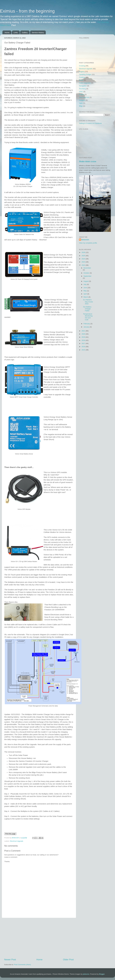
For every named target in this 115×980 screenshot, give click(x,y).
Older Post (68, 960)
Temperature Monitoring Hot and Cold (88, 317)
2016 (84, 347)
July (85, 284)
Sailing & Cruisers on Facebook (90, 123)
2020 (84, 334)
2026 (84, 252)
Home (7, 32)
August (86, 281)
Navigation (83, 86)
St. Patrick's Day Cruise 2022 (88, 302)
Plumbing (82, 89)
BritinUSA (85, 240)
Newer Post (10, 960)
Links (16, 32)
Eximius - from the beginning (27, 11)
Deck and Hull (84, 97)
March (86, 297)
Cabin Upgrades (85, 83)
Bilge (81, 106)
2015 (84, 350)
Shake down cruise (88, 161)
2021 (84, 331)
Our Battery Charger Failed (87, 309)
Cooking (82, 77)
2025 (84, 256)
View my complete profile (88, 243)
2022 (84, 265)
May (85, 291)
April (85, 294)
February (87, 324)
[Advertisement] (39, 938)
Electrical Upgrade (17, 841)
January (87, 327)
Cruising (82, 66)
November (87, 268)
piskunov (86, 974)
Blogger (102, 974)
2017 (84, 343)
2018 (84, 340)
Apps (81, 103)
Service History (38, 32)
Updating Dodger (85, 74)
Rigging (82, 72)
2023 (84, 262)
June (85, 288)
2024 (84, 259)
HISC (81, 92)
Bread (81, 80)
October (87, 273)
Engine (82, 94)
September (87, 276)
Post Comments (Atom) (23, 965)
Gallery (25, 32)
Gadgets (82, 100)
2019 (84, 337)
